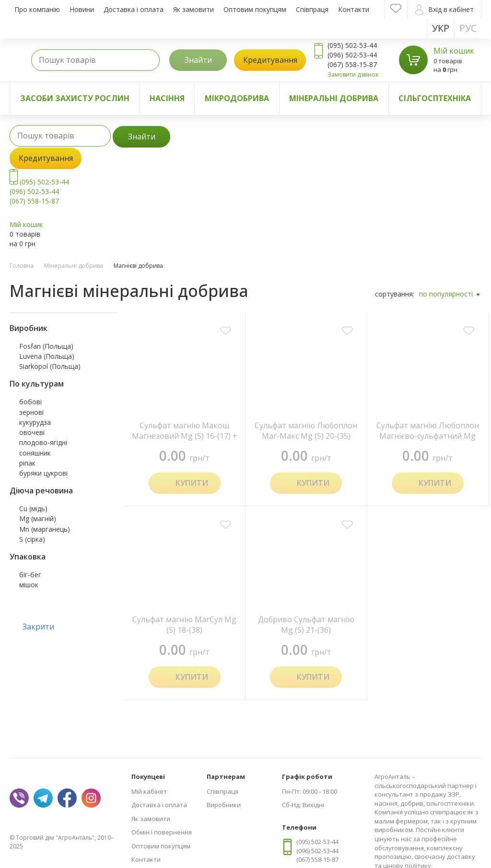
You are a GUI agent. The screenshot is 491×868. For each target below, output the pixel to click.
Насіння (167, 98)
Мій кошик (454, 51)
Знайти (198, 60)
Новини (82, 9)
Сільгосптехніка (435, 98)
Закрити (38, 627)
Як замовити (193, 9)
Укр (441, 28)
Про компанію (37, 9)
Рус (468, 28)
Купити (192, 483)
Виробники (224, 805)
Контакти (354, 9)
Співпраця (312, 9)
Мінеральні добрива (334, 98)
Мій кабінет (149, 791)
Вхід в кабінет (444, 10)
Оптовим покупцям (255, 9)
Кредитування (270, 60)
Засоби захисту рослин (75, 98)
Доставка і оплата (134, 9)
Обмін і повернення (162, 832)
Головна (22, 266)
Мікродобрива (237, 98)
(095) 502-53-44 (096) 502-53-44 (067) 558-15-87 (39, 191)
